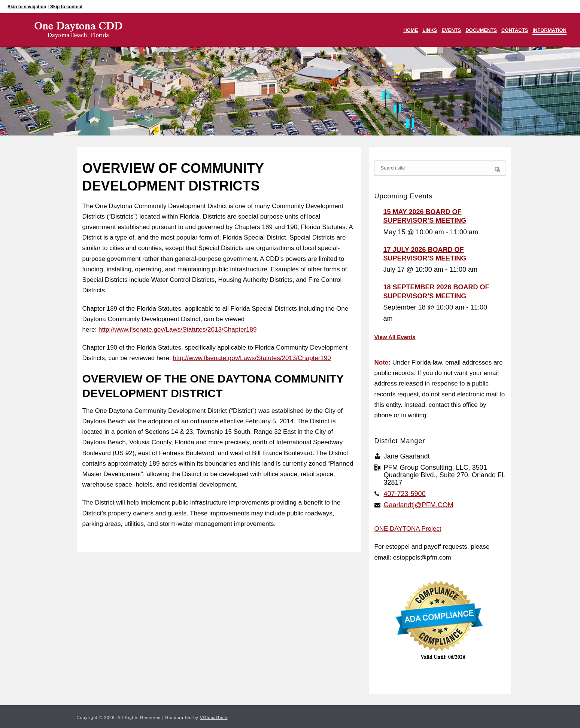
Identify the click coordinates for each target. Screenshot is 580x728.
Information (549, 30)
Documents (481, 30)
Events (451, 30)
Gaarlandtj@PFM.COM (419, 505)
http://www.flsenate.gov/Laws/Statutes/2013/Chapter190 (252, 358)
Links (430, 30)
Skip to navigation (27, 7)
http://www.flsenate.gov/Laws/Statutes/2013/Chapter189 (177, 330)
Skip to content (66, 7)
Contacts (515, 30)
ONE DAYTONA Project (408, 529)
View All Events (395, 337)
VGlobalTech (214, 718)
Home (411, 30)
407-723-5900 (405, 494)
